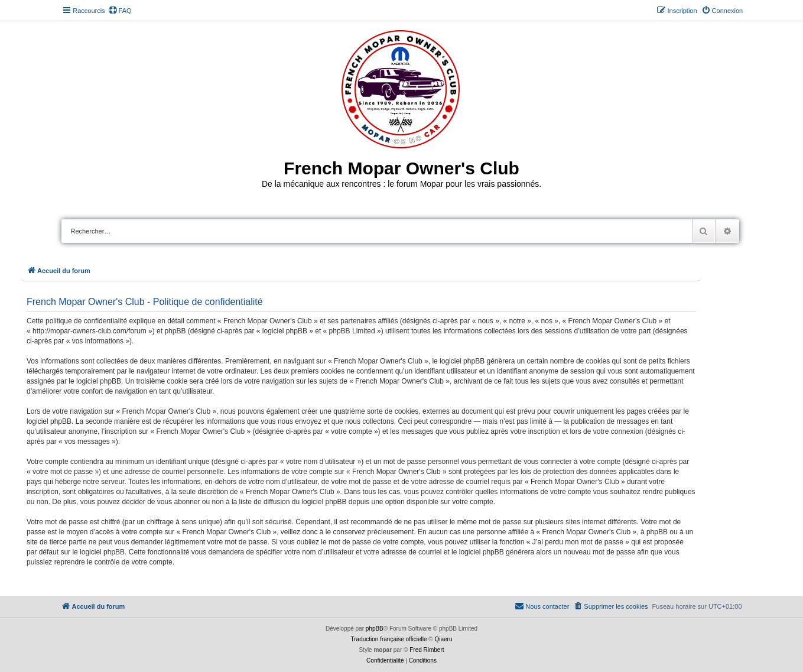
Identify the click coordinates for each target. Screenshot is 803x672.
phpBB (375, 629)
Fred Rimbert (427, 650)
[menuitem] (120, 11)
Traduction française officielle (389, 639)
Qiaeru (443, 639)
